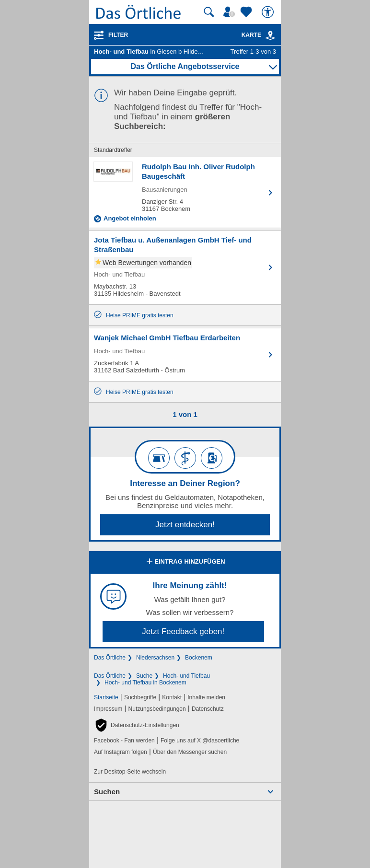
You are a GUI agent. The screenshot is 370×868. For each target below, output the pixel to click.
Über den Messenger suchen (190, 752)
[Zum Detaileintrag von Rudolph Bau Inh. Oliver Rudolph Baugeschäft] (185, 192)
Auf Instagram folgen (121, 752)
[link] (270, 35)
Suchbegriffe (140, 697)
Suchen (107, 792)
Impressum (108, 709)
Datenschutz (208, 709)
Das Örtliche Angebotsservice (185, 66)
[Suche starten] (209, 12)
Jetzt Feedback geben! (183, 631)
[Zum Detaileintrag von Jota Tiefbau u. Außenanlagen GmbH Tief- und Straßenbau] (185, 267)
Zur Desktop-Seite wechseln (130, 772)
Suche (144, 676)
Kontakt (172, 697)
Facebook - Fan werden (124, 741)
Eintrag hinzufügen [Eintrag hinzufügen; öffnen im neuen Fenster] (185, 562)
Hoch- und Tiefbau (186, 676)
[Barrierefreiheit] (269, 12)
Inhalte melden (206, 697)
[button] (137, 725)
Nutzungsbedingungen (157, 709)
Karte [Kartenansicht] (259, 35)
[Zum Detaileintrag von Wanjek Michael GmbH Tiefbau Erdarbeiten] (185, 355)
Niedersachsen (155, 658)
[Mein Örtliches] (231, 12)
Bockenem (199, 658)
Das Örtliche (110, 658)
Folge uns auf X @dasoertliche (200, 741)
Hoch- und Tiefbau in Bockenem (145, 683)
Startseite (106, 697)
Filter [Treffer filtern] (118, 35)
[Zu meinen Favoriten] (247, 12)
